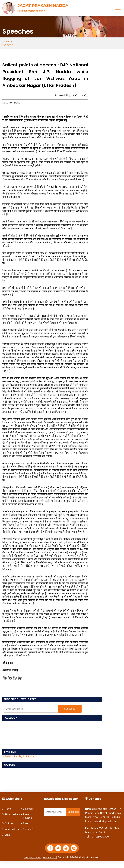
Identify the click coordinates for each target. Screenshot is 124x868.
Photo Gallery (12, 811)
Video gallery (12, 826)
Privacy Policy (33, 854)
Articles (9, 820)
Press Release (27, 813)
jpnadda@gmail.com (105, 818)
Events (27, 820)
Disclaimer (50, 854)
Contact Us (29, 826)
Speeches (19, 41)
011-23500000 (100, 833)
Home (6, 41)
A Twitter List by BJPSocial (19, 753)
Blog (7, 832)
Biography (28, 806)
